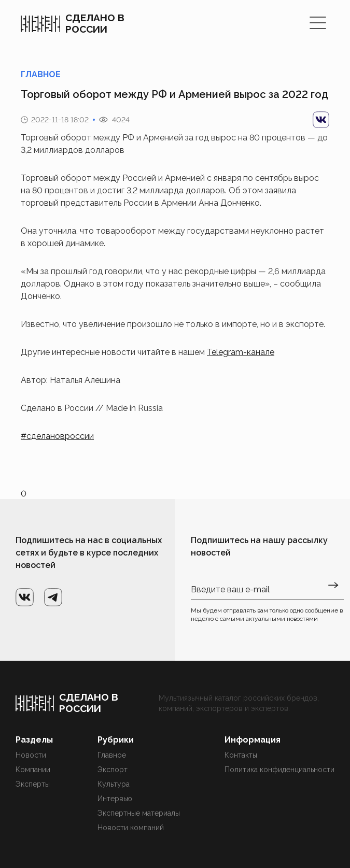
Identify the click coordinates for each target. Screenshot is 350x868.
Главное (112, 755)
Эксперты (33, 784)
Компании (33, 770)
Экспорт (113, 770)
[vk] (321, 120)
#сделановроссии (57, 436)
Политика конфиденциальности (279, 770)
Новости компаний (131, 828)
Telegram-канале (241, 352)
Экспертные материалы (139, 813)
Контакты (241, 755)
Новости (31, 755)
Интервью (115, 799)
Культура (114, 784)
